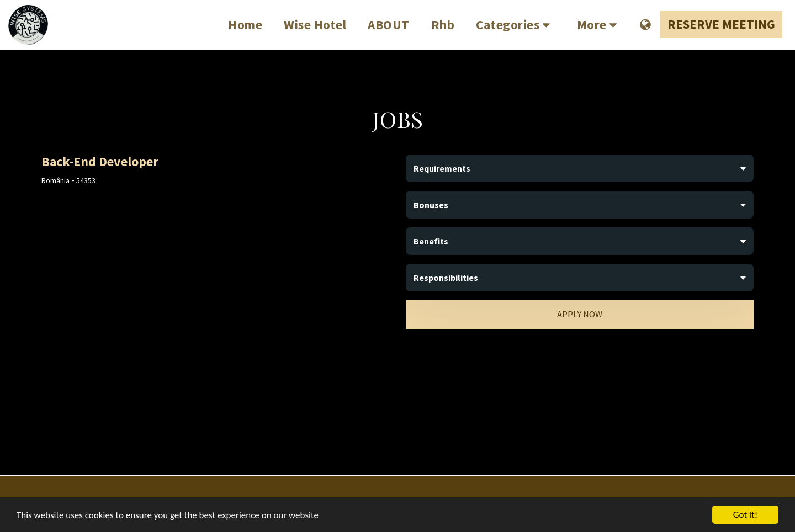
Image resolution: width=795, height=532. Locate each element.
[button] (516, 25)
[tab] (580, 168)
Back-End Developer (100, 161)
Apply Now (580, 314)
